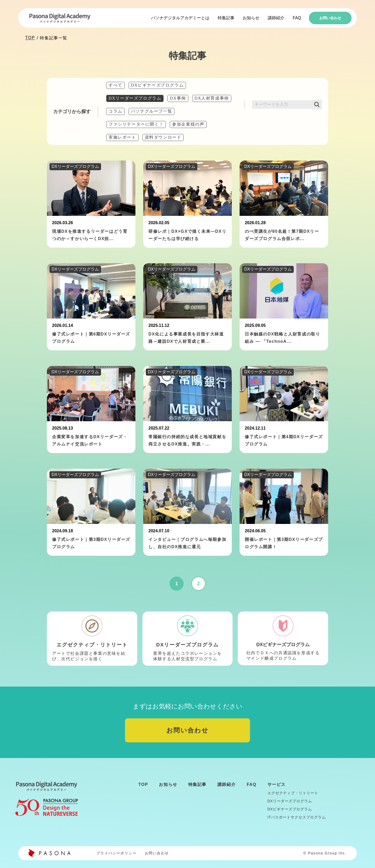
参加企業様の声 (188, 124)
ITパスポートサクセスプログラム (297, 817)
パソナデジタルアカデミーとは (180, 18)
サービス (277, 784)
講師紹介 (276, 18)
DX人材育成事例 (212, 98)
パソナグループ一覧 (152, 111)
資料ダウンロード (163, 137)
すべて (115, 85)
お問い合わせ (330, 18)
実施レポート (122, 137)
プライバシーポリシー (116, 853)
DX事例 (178, 98)
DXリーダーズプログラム (135, 98)
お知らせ (251, 18)
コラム (115, 111)
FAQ (297, 18)
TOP (30, 38)
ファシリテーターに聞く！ (136, 124)
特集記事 (226, 18)
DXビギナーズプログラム (157, 85)
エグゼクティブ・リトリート (293, 793)
